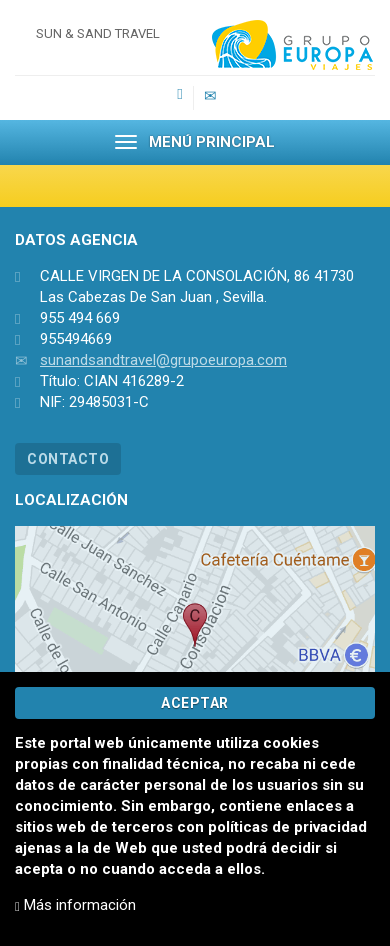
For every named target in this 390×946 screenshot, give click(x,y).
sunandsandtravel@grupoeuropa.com (163, 360)
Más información (75, 905)
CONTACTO (68, 459)
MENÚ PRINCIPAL (195, 142)
